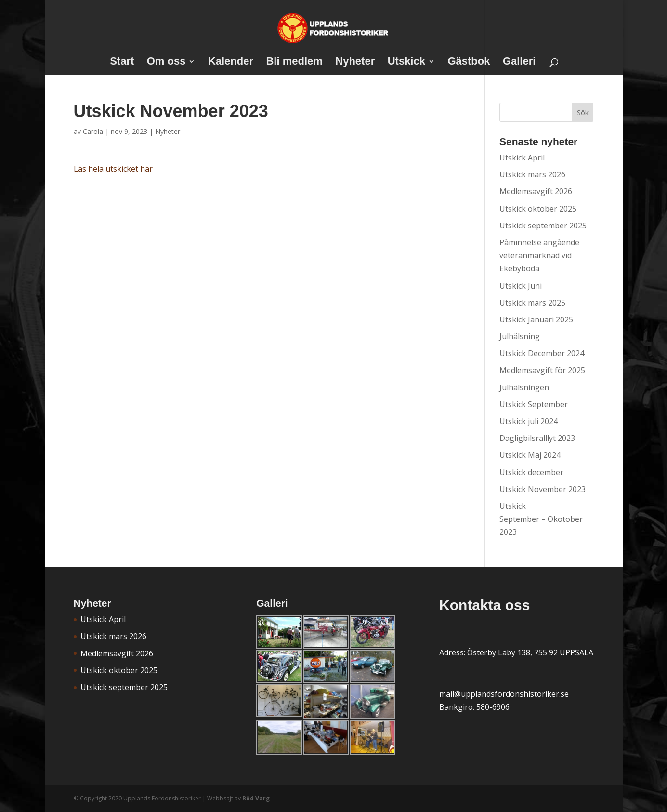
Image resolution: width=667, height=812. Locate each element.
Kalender (231, 62)
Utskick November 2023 (543, 489)
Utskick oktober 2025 (538, 209)
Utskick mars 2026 (532, 174)
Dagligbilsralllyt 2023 (537, 438)
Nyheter (355, 62)
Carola (93, 131)
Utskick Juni (521, 286)
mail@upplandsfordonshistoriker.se (504, 694)
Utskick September (534, 404)
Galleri (519, 62)
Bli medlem (294, 62)
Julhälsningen (524, 387)
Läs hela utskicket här (113, 169)
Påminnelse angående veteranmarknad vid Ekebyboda (539, 255)
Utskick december (531, 472)
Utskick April (522, 158)
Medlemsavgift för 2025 (542, 370)
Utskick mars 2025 (532, 303)
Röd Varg (256, 798)
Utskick (406, 62)
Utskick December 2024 (542, 353)
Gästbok (469, 62)
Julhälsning (520, 336)
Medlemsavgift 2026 (536, 191)
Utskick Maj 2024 (530, 455)
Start (122, 62)
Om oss (166, 62)
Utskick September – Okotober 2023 (541, 519)
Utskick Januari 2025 (536, 319)
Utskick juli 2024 (529, 421)
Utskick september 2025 (543, 226)
